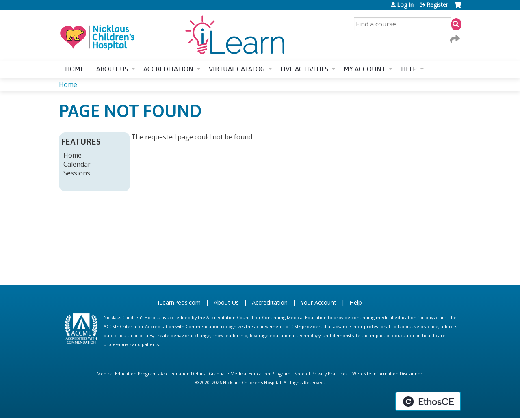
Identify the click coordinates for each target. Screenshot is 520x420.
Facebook (421, 39)
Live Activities (304, 69)
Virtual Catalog (237, 69)
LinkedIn (443, 39)
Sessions (77, 173)
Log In (405, 5)
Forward (454, 39)
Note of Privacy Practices (321, 373)
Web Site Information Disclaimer (387, 373)
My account (365, 69)
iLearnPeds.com (179, 302)
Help (409, 69)
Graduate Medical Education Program (250, 373)
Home (75, 69)
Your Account (318, 302)
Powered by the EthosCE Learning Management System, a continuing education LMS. (428, 401)
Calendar (77, 164)
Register (437, 5)
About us (112, 69)
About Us (226, 302)
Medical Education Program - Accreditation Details (151, 373)
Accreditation (168, 69)
